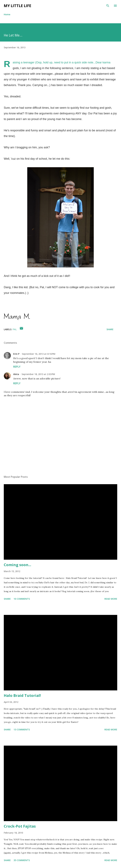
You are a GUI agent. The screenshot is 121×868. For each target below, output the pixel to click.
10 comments (22, 599)
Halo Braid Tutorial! (22, 695)
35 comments (22, 860)
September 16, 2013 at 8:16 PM (39, 354)
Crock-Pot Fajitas (20, 826)
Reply (17, 367)
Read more (111, 599)
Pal (15, 329)
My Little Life (17, 6)
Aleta (16, 374)
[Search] (108, 6)
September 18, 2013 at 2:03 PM (38, 374)
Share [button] (110, 329)
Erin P (16, 354)
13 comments (22, 729)
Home (7, 14)
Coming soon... (17, 565)
